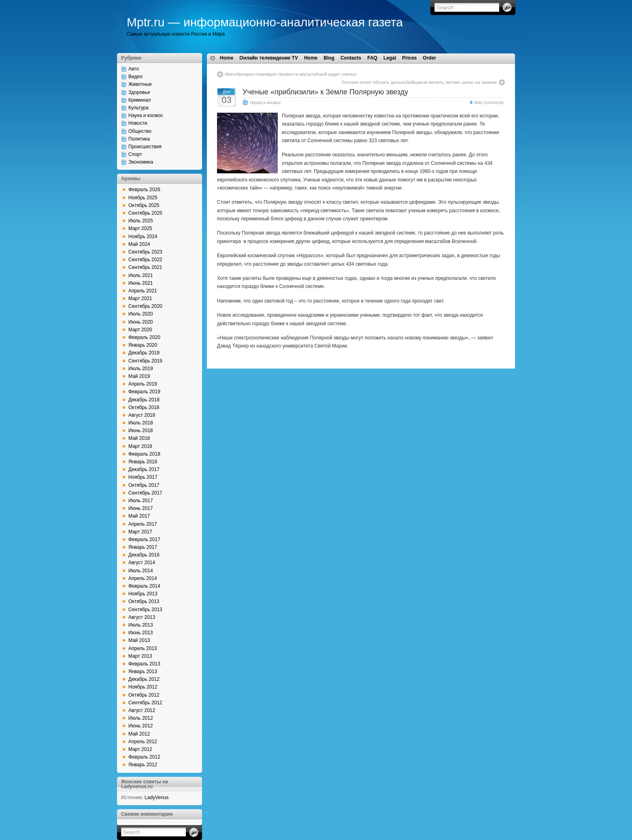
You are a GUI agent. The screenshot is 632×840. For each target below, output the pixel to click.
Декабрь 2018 (144, 400)
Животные (140, 84)
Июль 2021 (141, 275)
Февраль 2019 (144, 392)
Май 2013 (139, 640)
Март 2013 (140, 656)
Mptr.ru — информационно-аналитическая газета (265, 22)
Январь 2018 (143, 462)
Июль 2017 (141, 501)
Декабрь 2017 (144, 469)
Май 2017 (139, 516)
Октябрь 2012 (144, 695)
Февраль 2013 (144, 664)
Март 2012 (140, 749)
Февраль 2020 (144, 337)
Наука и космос (146, 115)
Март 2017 (140, 532)
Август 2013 (142, 617)
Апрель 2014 (143, 578)
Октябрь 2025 (144, 205)
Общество (140, 131)
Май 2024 (139, 244)
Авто (134, 69)
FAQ (372, 58)
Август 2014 (142, 563)
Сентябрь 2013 (145, 610)
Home (227, 58)
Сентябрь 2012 (145, 703)
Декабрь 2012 (144, 679)
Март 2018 (140, 446)
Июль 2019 (141, 369)
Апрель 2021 (143, 291)
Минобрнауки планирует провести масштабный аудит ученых (291, 74)
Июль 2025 (141, 221)
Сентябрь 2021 (145, 267)
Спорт (135, 154)
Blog (329, 58)
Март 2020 (140, 330)
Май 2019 (139, 376)
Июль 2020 (141, 314)
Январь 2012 (143, 765)
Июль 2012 (141, 718)
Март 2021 (140, 298)
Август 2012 (142, 710)
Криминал (140, 100)
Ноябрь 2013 (143, 594)
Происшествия (145, 147)
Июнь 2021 (141, 283)
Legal (390, 58)
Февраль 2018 (144, 454)
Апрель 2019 (143, 384)
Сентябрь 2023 (145, 252)
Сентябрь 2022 (145, 260)
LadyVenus (156, 797)
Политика (139, 139)
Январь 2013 (143, 672)
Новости (138, 123)
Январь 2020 (143, 345)
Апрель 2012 (143, 742)
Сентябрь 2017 (145, 493)
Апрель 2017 (143, 524)
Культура (138, 108)
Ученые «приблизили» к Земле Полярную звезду (325, 92)
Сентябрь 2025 (145, 213)
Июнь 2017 (141, 508)
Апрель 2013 (143, 648)
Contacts (351, 58)
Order (429, 58)
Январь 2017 (143, 547)
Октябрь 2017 (144, 485)
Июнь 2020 (141, 322)
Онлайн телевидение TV (269, 58)
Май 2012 (139, 734)
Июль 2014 (141, 571)
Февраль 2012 (144, 757)
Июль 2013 (141, 625)
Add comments (489, 102)
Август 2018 (142, 415)
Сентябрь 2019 (145, 361)
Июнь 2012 (141, 726)
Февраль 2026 (144, 190)
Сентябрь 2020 (145, 306)
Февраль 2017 (144, 539)
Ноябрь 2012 (143, 687)
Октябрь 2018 (144, 407)
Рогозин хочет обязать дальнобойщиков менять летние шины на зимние (419, 82)
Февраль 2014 (144, 586)
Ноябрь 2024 (143, 237)
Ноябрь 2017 (143, 477)
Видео (135, 77)
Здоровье (139, 92)
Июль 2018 (141, 423)
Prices (409, 58)
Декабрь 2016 (144, 555)
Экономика (141, 162)
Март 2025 (140, 228)
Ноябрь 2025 (143, 198)
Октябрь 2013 (144, 601)
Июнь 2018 (141, 431)
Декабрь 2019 (144, 353)
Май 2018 (139, 438)
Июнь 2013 (141, 633)
